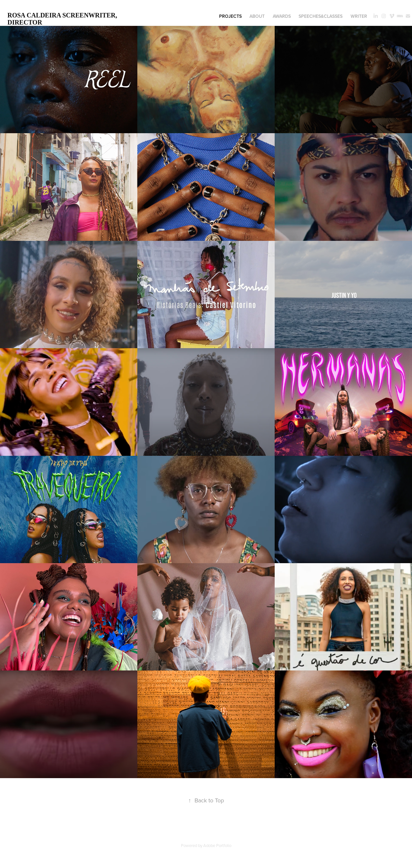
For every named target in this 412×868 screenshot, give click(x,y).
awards (282, 16)
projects (230, 16)
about (257, 16)
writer (359, 16)
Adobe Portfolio (217, 845)
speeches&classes (321, 16)
